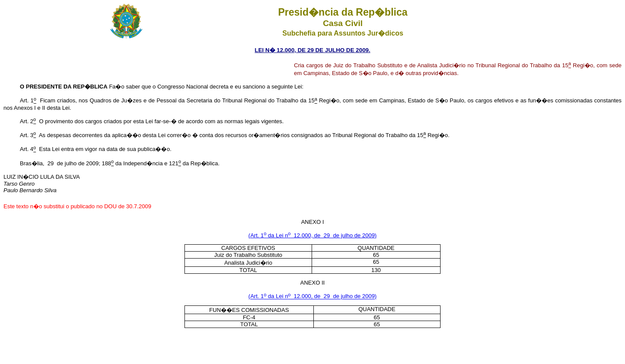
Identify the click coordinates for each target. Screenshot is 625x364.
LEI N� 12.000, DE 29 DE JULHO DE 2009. (312, 50)
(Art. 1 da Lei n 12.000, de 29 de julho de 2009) (312, 235)
